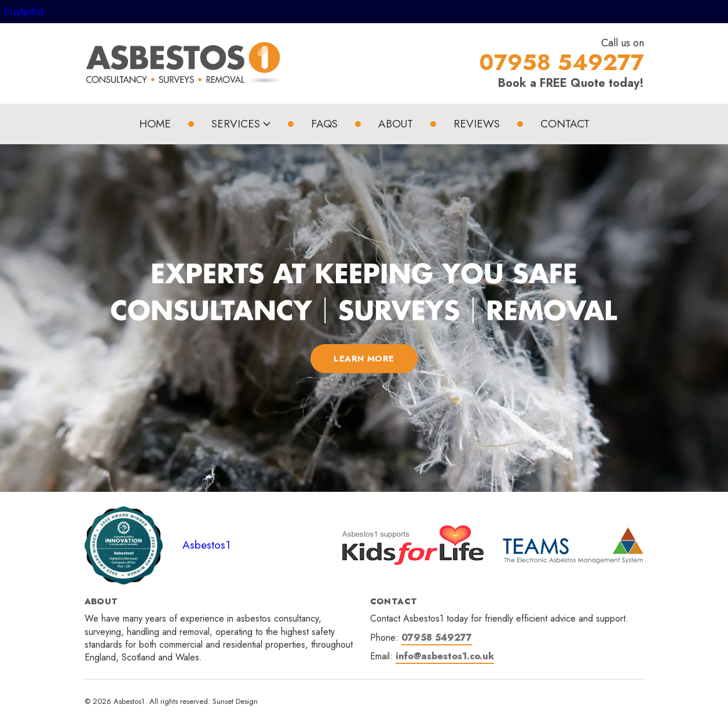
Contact (565, 124)
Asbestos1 (206, 545)
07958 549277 (437, 638)
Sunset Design (235, 701)
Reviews (477, 124)
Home (155, 124)
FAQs (324, 124)
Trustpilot (23, 11)
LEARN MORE (364, 359)
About (396, 124)
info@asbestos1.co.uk (445, 656)
